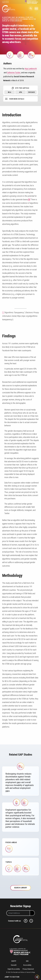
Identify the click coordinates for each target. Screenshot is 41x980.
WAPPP (14, 961)
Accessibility (27, 965)
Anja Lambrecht (31, 69)
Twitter (31, 921)
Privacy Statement (28, 969)
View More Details (17, 99)
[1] (3, 312)
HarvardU (14, 965)
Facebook (26, 921)
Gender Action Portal (9, 9)
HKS (27, 961)
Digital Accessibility (14, 969)
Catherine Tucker (14, 73)
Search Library (20, 888)
